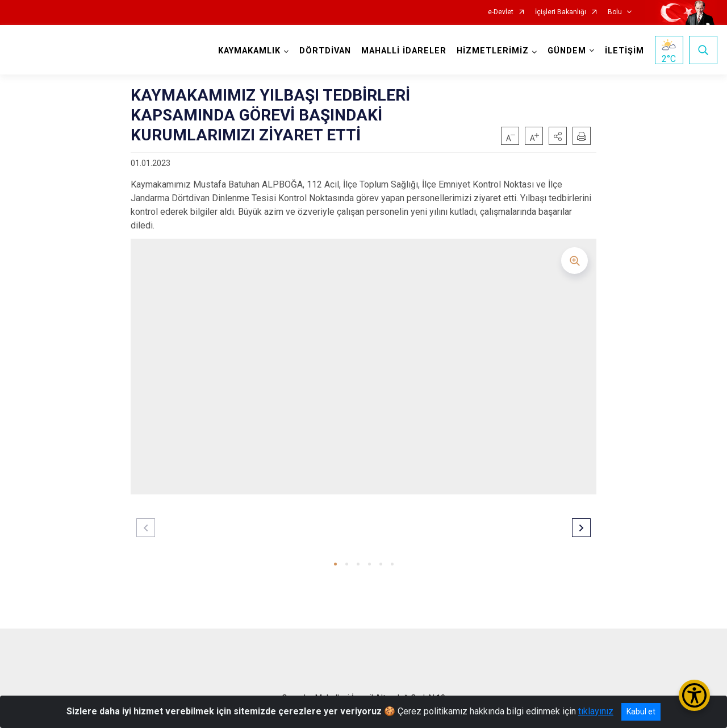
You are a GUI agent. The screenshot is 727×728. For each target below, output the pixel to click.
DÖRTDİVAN (325, 51)
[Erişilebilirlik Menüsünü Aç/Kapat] (694, 695)
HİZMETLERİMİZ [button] (493, 51)
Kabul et (641, 712)
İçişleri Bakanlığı (561, 12)
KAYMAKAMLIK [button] (249, 51)
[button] (558, 136)
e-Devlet (501, 12)
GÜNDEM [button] (567, 51)
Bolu (615, 12)
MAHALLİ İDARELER (404, 51)
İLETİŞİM (624, 51)
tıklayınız (596, 711)
